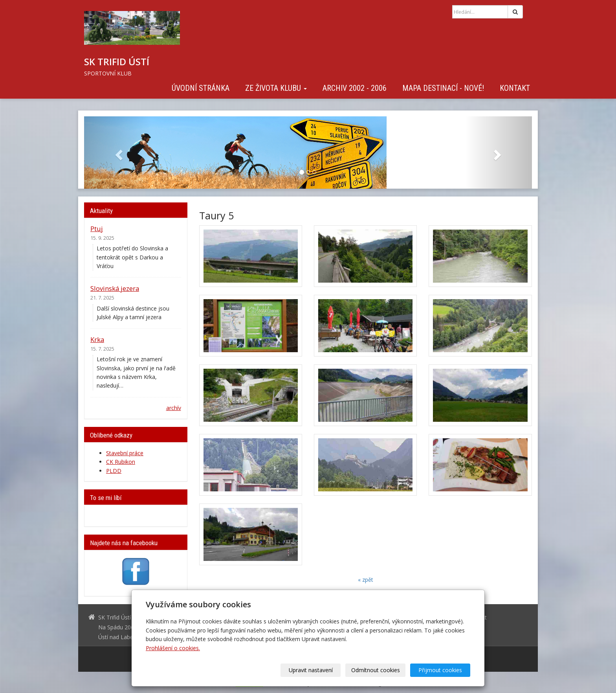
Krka (97, 339)
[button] (118, 153)
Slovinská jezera (115, 288)
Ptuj (97, 229)
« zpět (366, 580)
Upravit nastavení (311, 670)
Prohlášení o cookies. (173, 648)
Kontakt (515, 88)
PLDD (114, 471)
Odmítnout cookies (376, 670)
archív (174, 408)
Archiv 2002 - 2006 (355, 88)
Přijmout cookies (440, 670)
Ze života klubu (276, 88)
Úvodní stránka (201, 88)
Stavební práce (125, 453)
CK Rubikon (121, 462)
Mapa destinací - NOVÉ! (443, 88)
